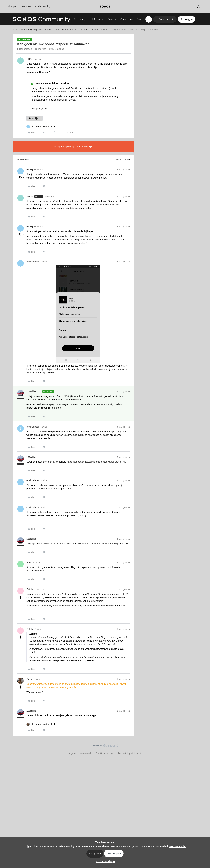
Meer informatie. (177, 846)
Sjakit (29, 562)
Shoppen (12, 6)
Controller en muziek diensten (92, 30)
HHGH (30, 59)
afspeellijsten (35, 118)
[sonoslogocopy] (105, 7)
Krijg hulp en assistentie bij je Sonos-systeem (51, 30)
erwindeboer (33, 262)
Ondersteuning (43, 6)
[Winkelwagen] (199, 7)
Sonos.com (142, 19)
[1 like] (41, 127)
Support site (127, 19)
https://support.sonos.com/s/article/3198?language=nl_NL (96, 462)
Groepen (112, 19)
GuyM (29, 679)
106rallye (31, 391)
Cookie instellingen (105, 753)
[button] (165, 19)
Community (19, 30)
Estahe (30, 589)
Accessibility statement (129, 753)
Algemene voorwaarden (81, 753)
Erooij (30, 170)
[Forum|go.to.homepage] (42, 19)
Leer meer (26, 6)
